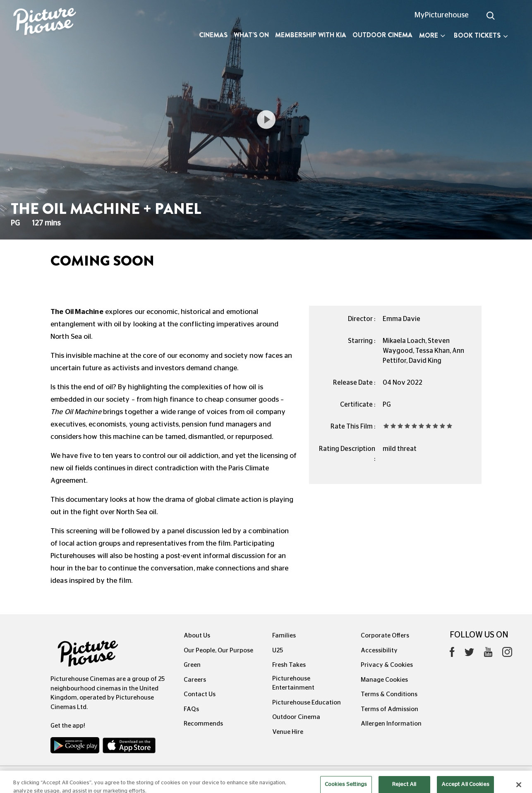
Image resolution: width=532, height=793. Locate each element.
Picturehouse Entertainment (293, 683)
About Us (197, 636)
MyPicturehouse (442, 15)
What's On (251, 35)
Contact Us (200, 694)
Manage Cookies (384, 680)
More (432, 35)
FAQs (191, 709)
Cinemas (213, 35)
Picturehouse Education (307, 703)
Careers (195, 680)
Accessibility (379, 650)
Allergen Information (391, 724)
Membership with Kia (311, 35)
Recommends (203, 724)
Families (284, 636)
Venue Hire (288, 732)
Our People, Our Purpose (218, 650)
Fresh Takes (289, 665)
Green (192, 665)
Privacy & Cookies (387, 665)
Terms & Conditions (389, 694)
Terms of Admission (389, 709)
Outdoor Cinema (382, 35)
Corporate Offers (385, 636)
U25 (278, 650)
